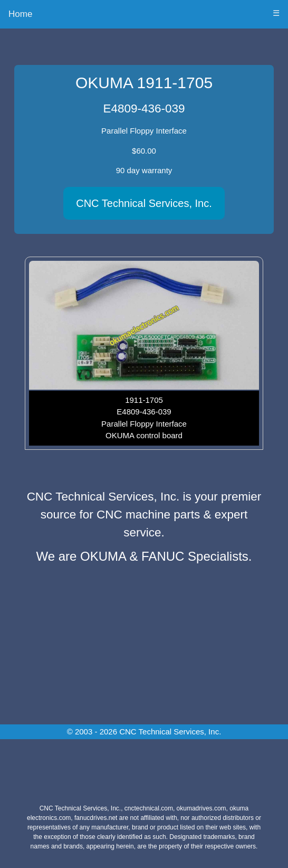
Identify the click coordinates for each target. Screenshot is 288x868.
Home (20, 14)
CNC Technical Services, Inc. (144, 203)
